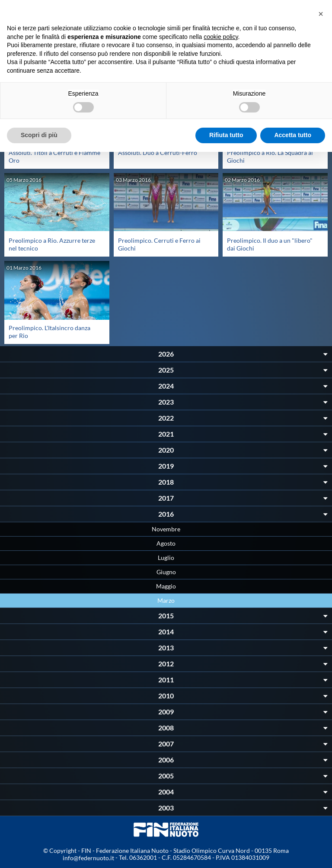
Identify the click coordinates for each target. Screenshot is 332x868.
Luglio (166, 558)
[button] (321, 14)
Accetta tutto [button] (293, 135)
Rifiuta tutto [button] (226, 135)
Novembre (166, 529)
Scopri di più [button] (39, 135)
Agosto (166, 543)
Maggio (166, 586)
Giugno (166, 572)
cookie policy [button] (221, 37)
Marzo (166, 600)
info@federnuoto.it (88, 858)
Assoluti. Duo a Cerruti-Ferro (158, 153)
